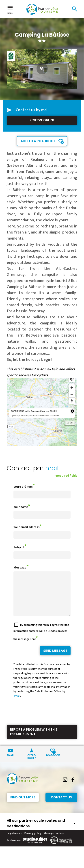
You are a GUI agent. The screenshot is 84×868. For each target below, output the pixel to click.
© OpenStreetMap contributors (38, 416)
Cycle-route (32, 764)
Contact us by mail (32, 110)
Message (20, 567)
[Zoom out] (72, 394)
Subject (19, 547)
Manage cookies (54, 841)
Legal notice (14, 841)
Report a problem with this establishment (34, 740)
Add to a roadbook (38, 141)
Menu (10, 9)
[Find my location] (72, 379)
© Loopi (56, 416)
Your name (21, 507)
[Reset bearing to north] (72, 401)
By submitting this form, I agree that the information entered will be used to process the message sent (41, 640)
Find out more (23, 805)
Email (11, 763)
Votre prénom (23, 487)
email (17, 704)
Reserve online (42, 120)
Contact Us (61, 805)
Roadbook (53, 763)
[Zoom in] (72, 388)
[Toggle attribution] (72, 411)
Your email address (27, 527)
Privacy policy (33, 841)
